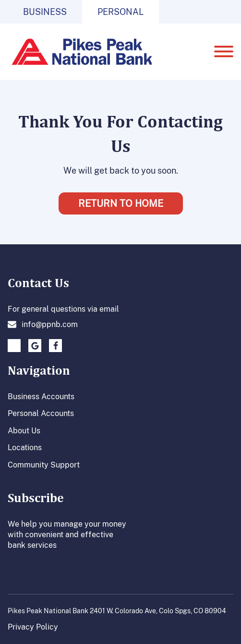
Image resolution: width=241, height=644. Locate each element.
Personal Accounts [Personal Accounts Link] (41, 413)
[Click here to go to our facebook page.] (55, 346)
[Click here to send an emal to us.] (43, 324)
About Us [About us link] (24, 430)
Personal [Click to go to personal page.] (120, 12)
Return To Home (121, 203)
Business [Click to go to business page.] (45, 12)
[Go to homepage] (80, 52)
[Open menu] (224, 51)
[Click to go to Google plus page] (35, 346)
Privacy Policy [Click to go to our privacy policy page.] (33, 627)
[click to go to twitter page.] (14, 346)
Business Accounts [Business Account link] (41, 396)
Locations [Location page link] (25, 447)
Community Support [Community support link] (44, 465)
